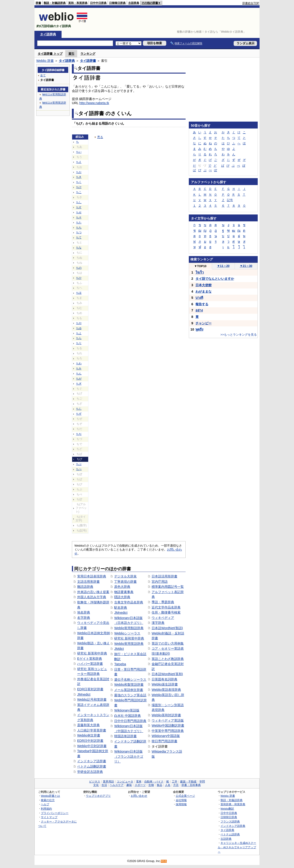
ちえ (79, 162)
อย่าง (199, 310)
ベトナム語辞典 (230, 834)
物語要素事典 (124, 592)
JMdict (119, 649)
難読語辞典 (85, 587)
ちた (79, 223)
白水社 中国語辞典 (127, 716)
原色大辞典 (122, 587)
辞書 (38, 3)
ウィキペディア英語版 (168, 720)
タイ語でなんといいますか (215, 279)
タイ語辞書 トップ (50, 54)
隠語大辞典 (122, 597)
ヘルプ (45, 804)
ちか (79, 172)
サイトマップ (49, 817)
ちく (79, 182)
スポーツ (140, 785)
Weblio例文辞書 (89, 735)
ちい (79, 152)
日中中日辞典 (98, 3)
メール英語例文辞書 (129, 690)
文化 (96, 785)
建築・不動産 (188, 782)
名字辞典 (84, 618)
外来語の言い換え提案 (93, 592)
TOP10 (200, 266)
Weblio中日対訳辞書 (92, 746)
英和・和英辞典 (78, 3)
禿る (100, 137)
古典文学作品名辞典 (129, 602)
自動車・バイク (154, 782)
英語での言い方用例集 (168, 643)
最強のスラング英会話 (130, 695)
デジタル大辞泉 (125, 576)
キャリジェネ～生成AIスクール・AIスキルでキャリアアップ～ (237, 847)
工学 (175, 782)
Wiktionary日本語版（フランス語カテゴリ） (129, 756)
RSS (164, 861)
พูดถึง (199, 329)
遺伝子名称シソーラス (130, 680)
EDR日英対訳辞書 (90, 689)
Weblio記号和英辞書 (92, 700)
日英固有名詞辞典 (164, 679)
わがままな (204, 291)
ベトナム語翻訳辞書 (92, 766)
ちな (79, 248)
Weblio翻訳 (227, 809)
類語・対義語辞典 (55, 3)
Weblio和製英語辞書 (129, 685)
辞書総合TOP (251, 3)
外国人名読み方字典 (92, 597)
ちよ (79, 333)
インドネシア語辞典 (233, 826)
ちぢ (79, 434)
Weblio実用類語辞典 (129, 628)
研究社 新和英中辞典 (129, 638)
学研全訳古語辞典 (90, 772)
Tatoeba (120, 664)
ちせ (79, 212)
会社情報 (181, 800)
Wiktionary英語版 (127, 710)
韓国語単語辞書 (125, 736)
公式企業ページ (185, 796)
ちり (79, 343)
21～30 (246, 266)
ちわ (79, 363)
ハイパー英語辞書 (90, 664)
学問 (202, 782)
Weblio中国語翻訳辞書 (168, 725)
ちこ (79, 192)
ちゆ (79, 328)
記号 (230, 200)
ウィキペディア (163, 618)
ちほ (79, 293)
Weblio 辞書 (45, 61)
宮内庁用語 (160, 582)
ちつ (79, 232)
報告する (202, 304)
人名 (168, 785)
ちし (79, 202)
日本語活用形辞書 (164, 576)
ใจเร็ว (200, 272)
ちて (79, 237)
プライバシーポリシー (55, 813)
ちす (79, 207)
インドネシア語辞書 (92, 761)
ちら (79, 338)
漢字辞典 (158, 623)
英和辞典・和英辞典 (233, 804)
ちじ (79, 409)
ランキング (88, 54)
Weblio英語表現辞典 (166, 690)
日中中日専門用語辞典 (130, 721)
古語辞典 (134, 3)
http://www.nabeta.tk (94, 103)
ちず (79, 414)
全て (43, 75)
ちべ (79, 469)
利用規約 (46, 809)
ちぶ (79, 464)
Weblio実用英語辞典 (129, 644)
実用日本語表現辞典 (92, 576)
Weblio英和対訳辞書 (166, 715)
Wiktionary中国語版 (166, 736)
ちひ (79, 278)
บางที (199, 298)
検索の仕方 (48, 800)
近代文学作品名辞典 (166, 607)
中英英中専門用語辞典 (168, 731)
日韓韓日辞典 (117, 3)
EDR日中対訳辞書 (90, 741)
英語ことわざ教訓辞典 (168, 659)
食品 (159, 785)
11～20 (223, 266)
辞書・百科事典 (191, 785)
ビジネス (95, 782)
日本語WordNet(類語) (167, 628)
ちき (79, 177)
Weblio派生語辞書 (165, 684)
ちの (79, 268)
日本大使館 (204, 285)
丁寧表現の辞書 (125, 582)
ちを (79, 368)
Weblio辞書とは (50, 796)
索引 (71, 54)
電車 (139, 782)
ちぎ (79, 384)
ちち (79, 228)
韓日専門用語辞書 (164, 741)
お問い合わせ (139, 796)
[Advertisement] (175, 19)
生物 (151, 785)
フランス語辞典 (230, 821)
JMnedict (84, 694)
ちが (79, 379)
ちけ (79, 187)
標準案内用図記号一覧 (168, 587)
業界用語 (108, 782)
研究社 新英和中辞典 (92, 653)
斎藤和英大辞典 (88, 725)
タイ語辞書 (88, 61)
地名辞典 (84, 612)
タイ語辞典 (48, 34)
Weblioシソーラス (127, 633)
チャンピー (204, 323)
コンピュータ (125, 782)
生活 (104, 785)
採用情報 (181, 804)
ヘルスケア (117, 785)
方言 (176, 785)
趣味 (129, 785)
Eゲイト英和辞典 (90, 659)
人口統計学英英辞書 (92, 730)
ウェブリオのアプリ (98, 796)
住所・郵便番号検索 (166, 612)
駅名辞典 (121, 608)
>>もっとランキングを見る (239, 335)
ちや (79, 323)
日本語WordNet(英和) (167, 674)
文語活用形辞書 (88, 582)
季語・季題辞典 (163, 602)
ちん (79, 374)
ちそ (79, 217)
